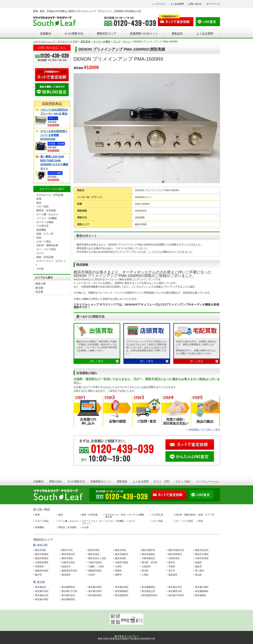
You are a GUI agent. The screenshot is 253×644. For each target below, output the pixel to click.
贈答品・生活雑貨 (46, 210)
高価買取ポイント (101, 481)
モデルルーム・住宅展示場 (115, 516)
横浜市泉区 (121, 550)
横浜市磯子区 (148, 550)
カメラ (40, 253)
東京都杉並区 (95, 595)
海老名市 (66, 567)
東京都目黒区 (122, 587)
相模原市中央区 (69, 571)
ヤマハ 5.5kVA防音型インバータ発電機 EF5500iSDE (54, 135)
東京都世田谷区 (150, 595)
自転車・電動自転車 (47, 245)
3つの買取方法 (74, 33)
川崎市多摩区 (42, 562)
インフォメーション (208, 481)
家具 (39, 203)
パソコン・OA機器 (47, 218)
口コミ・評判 (162, 481)
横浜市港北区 (68, 554)
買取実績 (122, 481)
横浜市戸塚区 (202, 554)
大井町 (118, 567)
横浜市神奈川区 (176, 550)
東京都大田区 (95, 591)
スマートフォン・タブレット (92, 522)
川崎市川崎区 (122, 562)
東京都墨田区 (122, 595)
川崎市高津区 (202, 558)
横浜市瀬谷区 (122, 554)
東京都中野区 (42, 599)
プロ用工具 (42, 226)
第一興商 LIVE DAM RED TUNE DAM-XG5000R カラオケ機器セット (54, 162)
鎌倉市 (198, 567)
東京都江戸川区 (69, 591)
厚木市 (172, 562)
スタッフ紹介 (183, 481)
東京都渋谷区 (68, 595)
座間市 (118, 571)
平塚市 (172, 567)
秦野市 (118, 575)
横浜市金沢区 (202, 550)
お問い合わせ (195, 4)
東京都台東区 (95, 587)
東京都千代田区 (176, 595)
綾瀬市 (198, 562)
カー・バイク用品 (46, 249)
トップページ (159, 4)
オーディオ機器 (45, 222)
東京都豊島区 (68, 587)
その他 (40, 269)
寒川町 (145, 571)
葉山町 (198, 575)
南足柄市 (173, 575)
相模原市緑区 (95, 571)
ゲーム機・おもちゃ (47, 214)
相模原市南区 (42, 571)
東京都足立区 (148, 591)
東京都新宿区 (68, 599)
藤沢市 (38, 575)
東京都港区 (201, 595)
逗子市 (172, 571)
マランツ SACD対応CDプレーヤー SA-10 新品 (54, 112)
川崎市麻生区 (148, 558)
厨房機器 (41, 230)
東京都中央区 (42, 591)
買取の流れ (56, 481)
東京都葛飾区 (122, 591)
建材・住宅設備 (45, 257)
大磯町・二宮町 (96, 567)
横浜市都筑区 (148, 554)
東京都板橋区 (202, 591)
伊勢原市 (40, 567)
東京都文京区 (175, 587)
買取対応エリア (107, 33)
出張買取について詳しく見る (204, 430)
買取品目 (177, 33)
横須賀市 (66, 575)
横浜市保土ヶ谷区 (97, 558)
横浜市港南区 (42, 554)
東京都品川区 (42, 595)
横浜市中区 (67, 550)
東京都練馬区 (148, 587)
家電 (39, 199)
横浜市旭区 (94, 550)
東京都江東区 (202, 587)
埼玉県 (39, 292)
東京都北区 (41, 587)
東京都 (39, 288)
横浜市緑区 (121, 558)
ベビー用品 (42, 206)
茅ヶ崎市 (200, 571)
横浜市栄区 (94, 554)
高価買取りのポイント (144, 33)
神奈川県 (41, 284)
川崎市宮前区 (95, 562)
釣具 (39, 238)
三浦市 (145, 575)
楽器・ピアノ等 (45, 234)
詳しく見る (97, 361)
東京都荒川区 (175, 591)
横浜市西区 (67, 558)
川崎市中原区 (68, 562)
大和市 (92, 575)
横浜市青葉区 (42, 558)
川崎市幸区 (174, 558)
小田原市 (146, 567)
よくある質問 (177, 4)
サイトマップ (213, 4)
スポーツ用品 (44, 242)
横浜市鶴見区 (175, 554)
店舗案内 (46, 33)
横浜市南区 (41, 550)
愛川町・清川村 (150, 562)
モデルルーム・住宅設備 (50, 195)
